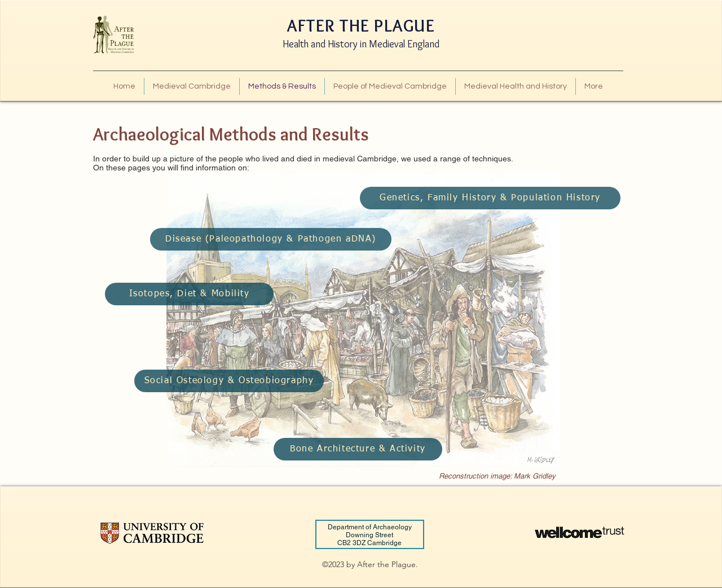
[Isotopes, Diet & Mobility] (189, 294)
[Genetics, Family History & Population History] (490, 198)
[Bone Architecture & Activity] (358, 449)
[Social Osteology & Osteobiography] (229, 381)
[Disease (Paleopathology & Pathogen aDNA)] (271, 239)
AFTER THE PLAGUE (361, 26)
